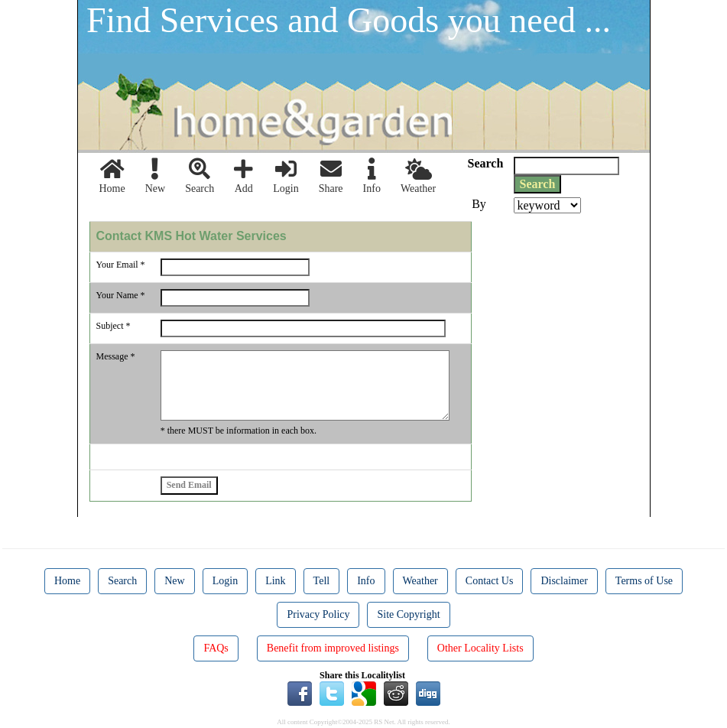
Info (372, 176)
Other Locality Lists (480, 648)
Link (275, 581)
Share (331, 176)
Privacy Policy (318, 614)
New (155, 176)
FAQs (216, 648)
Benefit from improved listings (333, 648)
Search (200, 176)
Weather (418, 176)
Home (112, 176)
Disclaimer (564, 581)
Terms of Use (644, 581)
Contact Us (490, 581)
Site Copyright (408, 614)
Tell (322, 581)
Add (243, 176)
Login (286, 176)
